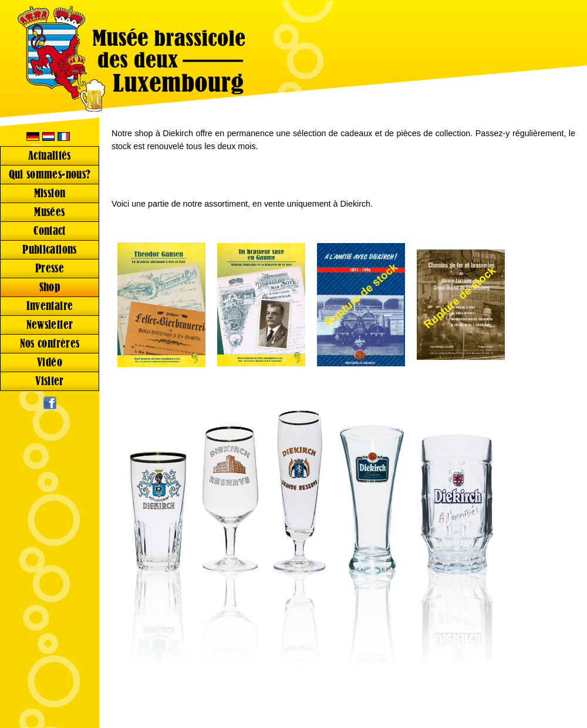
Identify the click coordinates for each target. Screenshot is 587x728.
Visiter (50, 381)
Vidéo (50, 363)
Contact (50, 231)
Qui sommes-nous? (50, 175)
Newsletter (50, 325)
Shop (50, 287)
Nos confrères (50, 344)
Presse (50, 269)
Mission (50, 193)
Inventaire (50, 306)
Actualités (50, 156)
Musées (49, 212)
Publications (50, 250)
